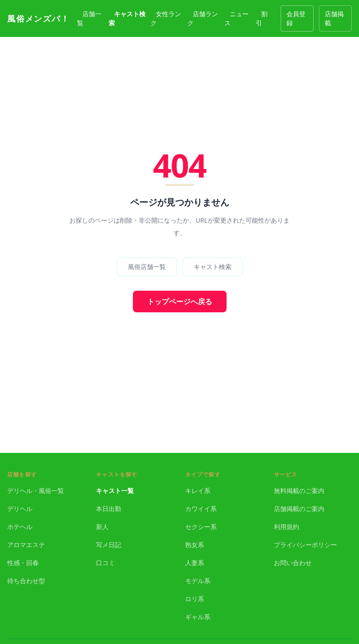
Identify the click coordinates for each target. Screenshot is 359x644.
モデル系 (198, 581)
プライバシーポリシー (305, 545)
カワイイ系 (201, 509)
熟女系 (195, 545)
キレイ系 (198, 491)
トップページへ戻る (180, 301)
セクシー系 (201, 527)
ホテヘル (20, 527)
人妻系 (195, 563)
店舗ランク (203, 18)
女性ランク (166, 18)
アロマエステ (26, 545)
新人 (102, 527)
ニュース (236, 18)
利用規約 (286, 527)
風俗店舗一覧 (147, 267)
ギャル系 (198, 617)
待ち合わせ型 (26, 581)
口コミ (105, 563)
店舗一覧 (89, 18)
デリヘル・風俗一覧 (36, 491)
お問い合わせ (293, 563)
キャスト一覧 (115, 491)
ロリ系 (195, 599)
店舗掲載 (334, 18)
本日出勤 (109, 509)
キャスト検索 (127, 18)
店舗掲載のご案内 (299, 509)
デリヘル (20, 509)
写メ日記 (109, 545)
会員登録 (296, 18)
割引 (262, 18)
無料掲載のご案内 (299, 491)
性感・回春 (23, 563)
